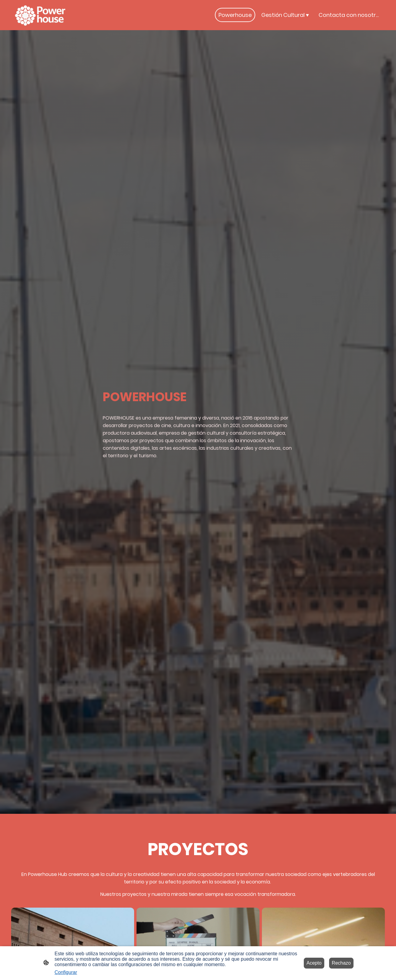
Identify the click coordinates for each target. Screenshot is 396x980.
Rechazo (341, 963)
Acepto (314, 963)
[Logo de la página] (40, 15)
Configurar (66, 972)
